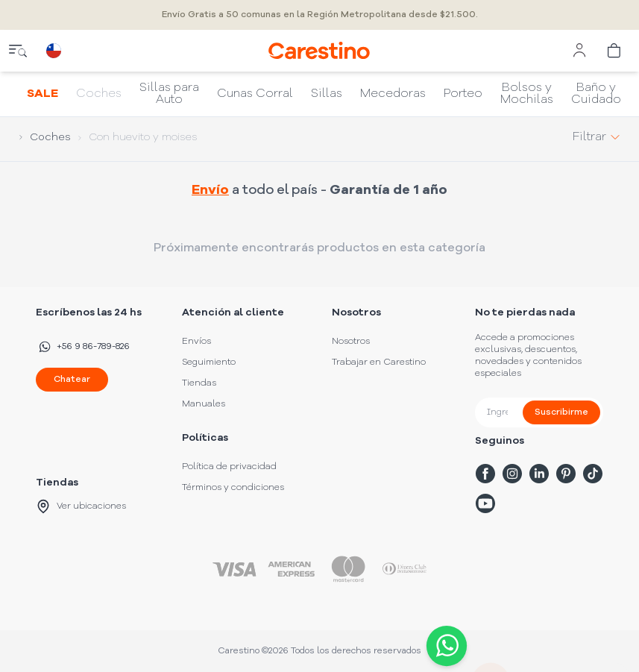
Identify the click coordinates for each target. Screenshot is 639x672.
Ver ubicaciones (81, 506)
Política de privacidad (229, 467)
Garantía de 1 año (388, 190)
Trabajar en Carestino (379, 362)
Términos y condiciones (233, 488)
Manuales (204, 404)
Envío (210, 190)
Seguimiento (209, 362)
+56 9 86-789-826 (83, 347)
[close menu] (18, 51)
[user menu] (579, 51)
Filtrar (597, 137)
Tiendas (199, 383)
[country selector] (54, 51)
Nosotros (351, 342)
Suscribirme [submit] (561, 412)
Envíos (196, 342)
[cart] (615, 51)
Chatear (72, 380)
